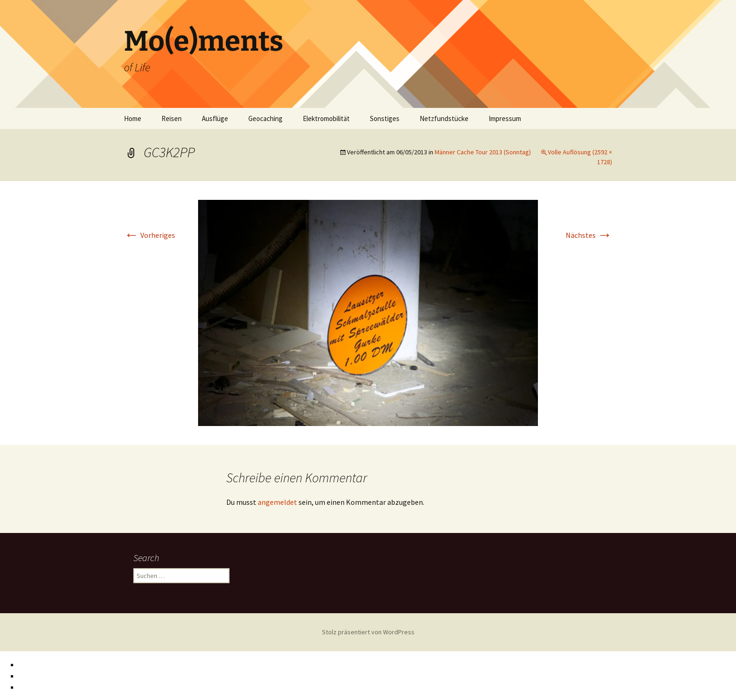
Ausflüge (215, 118)
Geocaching (265, 118)
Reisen (172, 118)
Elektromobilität (326, 118)
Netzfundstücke (444, 118)
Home (133, 118)
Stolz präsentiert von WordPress (368, 632)
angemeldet (277, 502)
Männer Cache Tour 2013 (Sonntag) (483, 152)
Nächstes (589, 235)
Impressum (505, 118)
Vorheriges (149, 235)
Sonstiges (385, 118)
